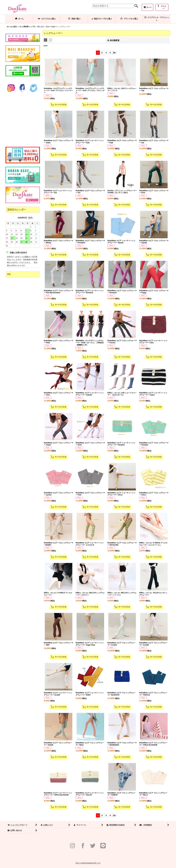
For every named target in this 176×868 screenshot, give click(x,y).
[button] (162, 7)
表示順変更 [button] (113, 40)
